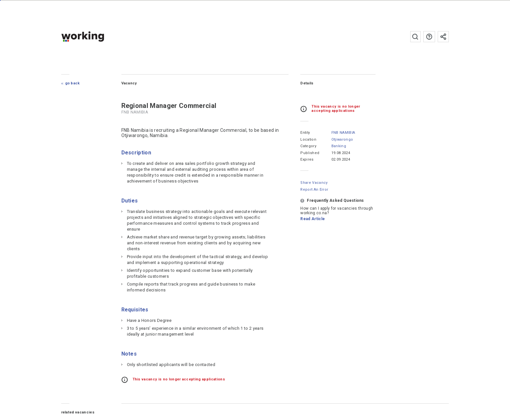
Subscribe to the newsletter (443, 37)
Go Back (72, 83)
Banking (338, 146)
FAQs (429, 37)
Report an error (314, 190)
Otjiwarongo (342, 140)
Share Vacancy (314, 183)
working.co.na (96, 36)
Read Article (313, 219)
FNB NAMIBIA (343, 133)
